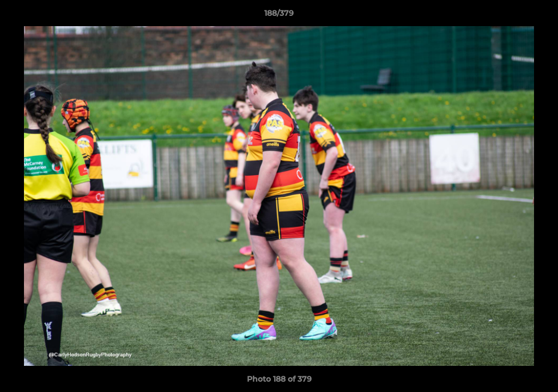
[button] (538, 16)
